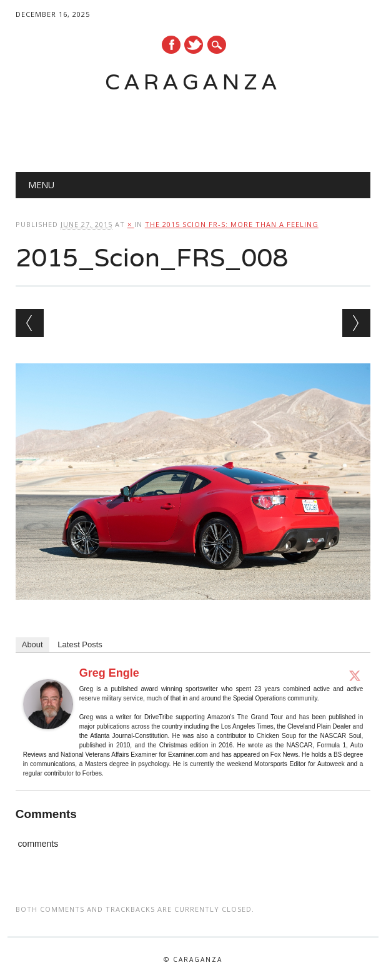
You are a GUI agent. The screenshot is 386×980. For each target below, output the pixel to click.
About (32, 644)
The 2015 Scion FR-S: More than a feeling (232, 224)
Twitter (194, 45)
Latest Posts (80, 644)
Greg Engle (109, 673)
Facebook (171, 45)
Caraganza (193, 82)
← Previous (30, 323)
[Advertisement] (181, 126)
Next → (356, 323)
